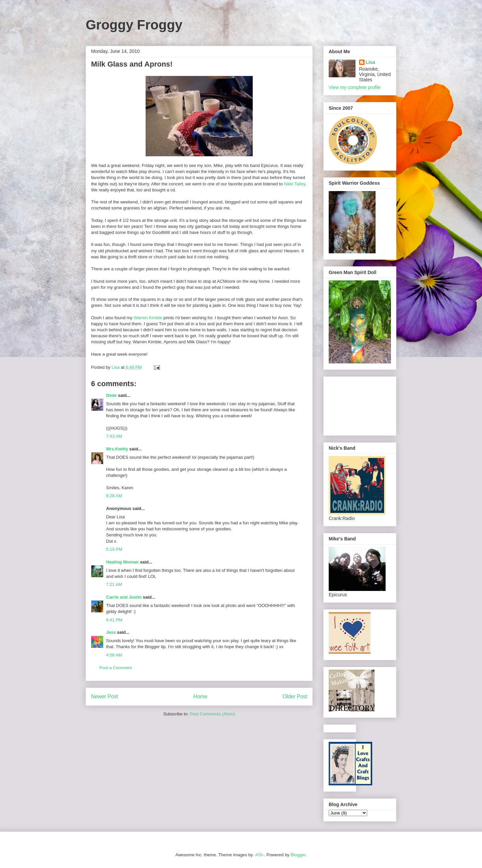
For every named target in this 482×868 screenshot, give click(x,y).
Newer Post (105, 697)
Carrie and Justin (124, 597)
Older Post (295, 697)
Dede (111, 395)
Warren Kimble (148, 318)
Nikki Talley (295, 184)
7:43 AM (114, 436)
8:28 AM (114, 496)
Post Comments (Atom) (212, 714)
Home (200, 697)
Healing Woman (122, 562)
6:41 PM (114, 620)
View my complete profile (355, 87)
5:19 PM (114, 549)
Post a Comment (116, 668)
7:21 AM (114, 584)
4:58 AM (114, 655)
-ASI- (259, 855)
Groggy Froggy (134, 25)
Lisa (371, 62)
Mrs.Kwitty (117, 449)
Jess (111, 632)
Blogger (298, 855)
